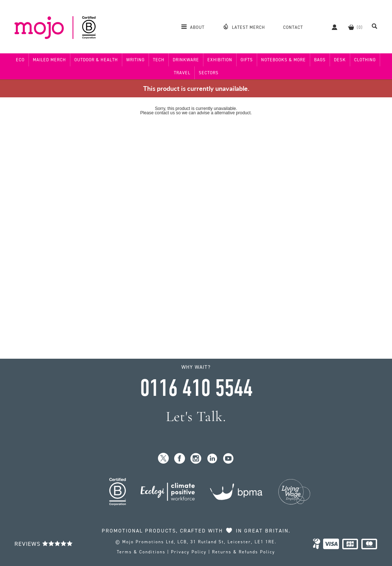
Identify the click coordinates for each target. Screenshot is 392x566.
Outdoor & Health (96, 60)
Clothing (365, 60)
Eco (20, 60)
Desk (340, 60)
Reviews (44, 544)
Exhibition (220, 60)
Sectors (209, 73)
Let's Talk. (196, 417)
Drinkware (186, 60)
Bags (320, 60)
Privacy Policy (189, 552)
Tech (159, 60)
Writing (135, 60)
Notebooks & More (283, 60)
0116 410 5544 (196, 388)
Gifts (247, 60)
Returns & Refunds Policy (244, 552)
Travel (182, 73)
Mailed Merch (49, 60)
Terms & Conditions (141, 552)
